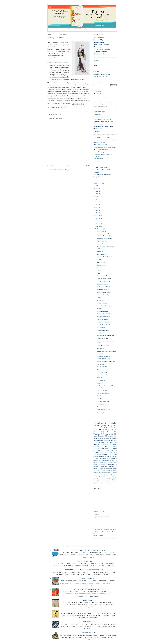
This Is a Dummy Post (103, 401)
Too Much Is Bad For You (104, 279)
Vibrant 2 (99, 298)
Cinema (96, 456)
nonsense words (99, 475)
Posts (97, 514)
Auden (95, 442)
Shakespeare (98, 428)
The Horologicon (98, 47)
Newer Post (51, 166)
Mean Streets (100, 333)
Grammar (96, 461)
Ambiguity (110, 450)
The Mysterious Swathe (103, 409)
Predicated (100, 244)
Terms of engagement (103, 346)
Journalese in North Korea (104, 292)
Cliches (95, 469)
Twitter (95, 65)
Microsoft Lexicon (62, 62)
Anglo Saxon (104, 448)
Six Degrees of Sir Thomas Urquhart (103, 126)
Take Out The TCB (102, 241)
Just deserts (100, 354)
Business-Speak (72, 106)
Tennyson (96, 452)
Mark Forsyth (97, 94)
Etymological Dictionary (100, 145)
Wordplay (114, 473)
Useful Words (61, 108)
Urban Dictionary (98, 159)
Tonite (99, 273)
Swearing (100, 450)
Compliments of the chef (104, 367)
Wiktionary (97, 161)
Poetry (110, 426)
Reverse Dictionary (99, 152)
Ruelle (99, 369)
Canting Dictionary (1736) (101, 142)
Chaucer (111, 442)
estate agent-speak (103, 479)
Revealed (99, 308)
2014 (97, 213)
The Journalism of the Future (105, 314)
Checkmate (100, 260)
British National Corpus (100, 117)
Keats (109, 463)
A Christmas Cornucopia (100, 52)
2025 (97, 186)
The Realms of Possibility (104, 322)
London (112, 454)
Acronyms (103, 463)
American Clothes (88, 578)
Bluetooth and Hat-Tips (103, 281)
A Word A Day (97, 114)
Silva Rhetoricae (98, 124)
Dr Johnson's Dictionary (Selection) (103, 119)
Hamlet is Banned (85, 561)
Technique (97, 434)
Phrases (81, 106)
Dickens (114, 448)
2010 (97, 224)
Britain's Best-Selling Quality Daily (107, 351)
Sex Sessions (100, 348)
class (115, 481)
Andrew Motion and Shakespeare (106, 361)
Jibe (98, 268)
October (100, 413)
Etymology (98, 423)
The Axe (99, 399)
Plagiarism (100, 481)
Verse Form (109, 452)
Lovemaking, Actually (103, 311)
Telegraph (96, 177)
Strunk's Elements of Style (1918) (103, 174)
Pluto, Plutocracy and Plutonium (88, 611)
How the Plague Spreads (103, 325)
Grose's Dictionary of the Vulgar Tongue (105, 147)
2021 (97, 194)
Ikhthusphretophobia (102, 254)
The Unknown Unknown (100, 54)
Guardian (96, 172)
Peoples (102, 456)
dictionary (106, 444)
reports (54, 96)
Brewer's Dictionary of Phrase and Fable (105, 140)
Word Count (97, 131)
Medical (98, 440)
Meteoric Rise (101, 300)
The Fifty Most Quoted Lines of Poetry (88, 550)
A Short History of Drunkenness (102, 49)
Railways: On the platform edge (106, 336)
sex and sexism (99, 436)
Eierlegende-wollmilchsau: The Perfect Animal (85, 570)
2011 (97, 221)
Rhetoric (103, 442)
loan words (107, 483)
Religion (106, 440)
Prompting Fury (101, 380)
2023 (97, 191)
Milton (99, 446)
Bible (98, 438)
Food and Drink (99, 430)
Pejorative (102, 469)
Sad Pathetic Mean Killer (104, 289)
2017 (97, 205)
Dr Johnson (112, 459)
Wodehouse (111, 465)
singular (113, 479)
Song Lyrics (109, 434)
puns (115, 469)
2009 (97, 226)
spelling (95, 463)
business (63, 106)
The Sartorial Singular (103, 330)
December (100, 229)
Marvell (98, 477)
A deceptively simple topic (104, 257)
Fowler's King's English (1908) (102, 170)
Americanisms (103, 459)
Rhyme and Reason (99, 37)
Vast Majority (101, 364)
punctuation (97, 454)
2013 (97, 215)
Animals (111, 430)
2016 (97, 207)
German (115, 475)
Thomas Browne (105, 461)
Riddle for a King (98, 40)
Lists (100, 473)
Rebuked (99, 378)
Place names (106, 438)
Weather (103, 465)
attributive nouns (109, 481)
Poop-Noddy (88, 600)
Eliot (113, 440)
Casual (99, 396)
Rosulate (99, 407)
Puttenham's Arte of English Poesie (103, 122)
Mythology (97, 444)
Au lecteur (100, 383)
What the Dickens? (102, 372)
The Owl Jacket (88, 633)
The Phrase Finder (98, 129)
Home (69, 166)
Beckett (97, 471)
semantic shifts (112, 436)
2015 (97, 210)
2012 (97, 218)
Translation (111, 467)
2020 (97, 196)
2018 (97, 202)
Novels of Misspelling (103, 295)
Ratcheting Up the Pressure (104, 239)
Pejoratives (100, 251)
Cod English (88, 622)
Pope (108, 456)
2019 (97, 199)
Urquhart (109, 469)
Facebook (96, 61)
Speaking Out (101, 404)
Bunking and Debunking (104, 317)
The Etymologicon (99, 42)
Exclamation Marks (102, 276)
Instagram (96, 63)
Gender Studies (101, 327)
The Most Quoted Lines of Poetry (88, 589)
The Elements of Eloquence (101, 44)
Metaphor (103, 467)
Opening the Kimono (103, 319)
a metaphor (59, 53)
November (100, 231)
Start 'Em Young (101, 262)
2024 (97, 188)
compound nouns (99, 483)
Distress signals (101, 270)
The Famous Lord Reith (103, 287)
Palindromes (106, 477)
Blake (95, 481)
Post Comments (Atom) (61, 170)
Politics (114, 438)
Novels (109, 432)
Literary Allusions (102, 390)
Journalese (110, 428)
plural (113, 461)
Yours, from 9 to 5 (102, 375)
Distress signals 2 (102, 265)
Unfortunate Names (102, 284)
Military (114, 444)
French (105, 454)
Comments (99, 518)
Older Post (87, 166)
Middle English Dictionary (101, 149)
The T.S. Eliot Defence (103, 393)
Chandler (108, 475)
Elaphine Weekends (102, 338)
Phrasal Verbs (106, 473)
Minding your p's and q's (104, 306)
